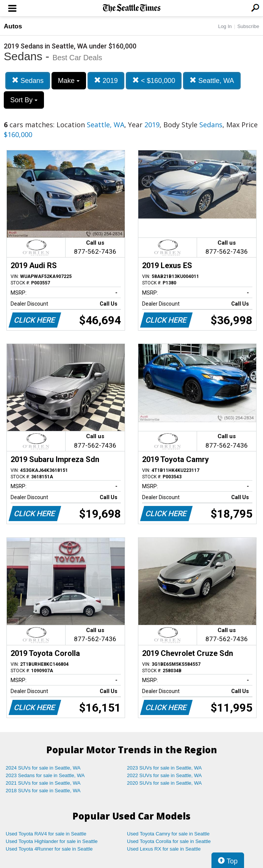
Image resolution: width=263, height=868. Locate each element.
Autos (13, 26)
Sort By (24, 100)
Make (69, 81)
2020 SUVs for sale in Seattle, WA (164, 783)
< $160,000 (154, 80)
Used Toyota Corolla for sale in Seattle (169, 841)
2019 (106, 80)
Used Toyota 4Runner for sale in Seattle (49, 849)
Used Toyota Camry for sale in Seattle (168, 834)
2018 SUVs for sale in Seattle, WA (43, 791)
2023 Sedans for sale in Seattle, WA (45, 775)
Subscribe (248, 26)
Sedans (28, 80)
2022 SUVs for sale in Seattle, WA (164, 775)
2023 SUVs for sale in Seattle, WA (164, 768)
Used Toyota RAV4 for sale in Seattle (46, 834)
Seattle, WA (212, 80)
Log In (225, 26)
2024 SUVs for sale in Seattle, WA (43, 768)
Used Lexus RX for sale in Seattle (164, 849)
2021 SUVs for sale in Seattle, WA (43, 783)
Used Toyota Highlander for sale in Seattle (52, 841)
